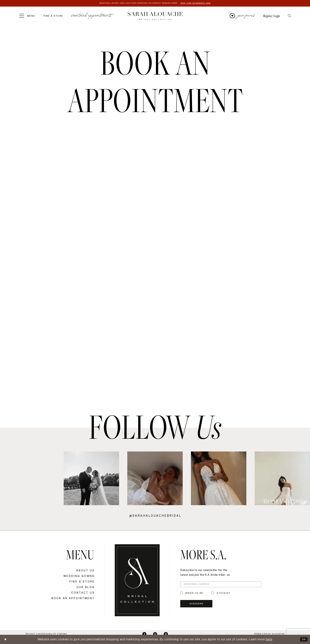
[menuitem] (27, 16)
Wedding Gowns (79, 576)
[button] (27, 16)
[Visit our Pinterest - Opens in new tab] (166, 634)
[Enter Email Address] (221, 585)
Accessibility (47, 634)
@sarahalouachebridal (155, 516)
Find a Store (82, 582)
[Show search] (290, 16)
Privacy (30, 634)
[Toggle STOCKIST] (213, 595)
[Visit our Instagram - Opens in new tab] (155, 634)
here (269, 639)
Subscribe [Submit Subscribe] (201, 608)
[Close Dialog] (6, 639)
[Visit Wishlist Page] (242, 16)
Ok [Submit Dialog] (303, 639)
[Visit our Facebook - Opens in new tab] (144, 634)
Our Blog (86, 588)
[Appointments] (92, 16)
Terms (63, 634)
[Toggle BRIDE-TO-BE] (182, 595)
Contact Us (83, 593)
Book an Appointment (73, 599)
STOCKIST (223, 595)
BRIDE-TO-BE (194, 595)
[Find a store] (53, 16)
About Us (85, 571)
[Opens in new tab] (28, 479)
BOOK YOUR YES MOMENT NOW (208, 3)
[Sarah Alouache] (155, 16)
